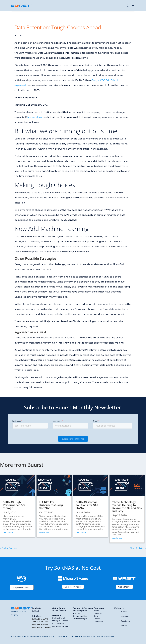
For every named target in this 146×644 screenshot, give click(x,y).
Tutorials (77, 613)
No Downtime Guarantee (104, 636)
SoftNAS (35, 611)
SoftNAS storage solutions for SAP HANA (87, 505)
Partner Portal (58, 618)
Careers (97, 619)
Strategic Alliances (60, 621)
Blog (96, 616)
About (96, 611)
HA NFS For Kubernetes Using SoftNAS (51, 505)
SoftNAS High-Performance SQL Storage (15, 505)
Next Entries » (138, 548)
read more (8, 532)
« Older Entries (8, 548)
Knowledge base (80, 611)
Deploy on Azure (73, 587)
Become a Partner (60, 626)
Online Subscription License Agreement (74, 636)
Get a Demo (124, 587)
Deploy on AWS (21, 587)
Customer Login (80, 619)
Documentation (80, 616)
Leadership (98, 613)
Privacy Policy (48, 636)
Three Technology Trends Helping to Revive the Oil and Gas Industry (127, 507)
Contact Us (98, 622)
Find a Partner (58, 623)
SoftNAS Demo (59, 610)
